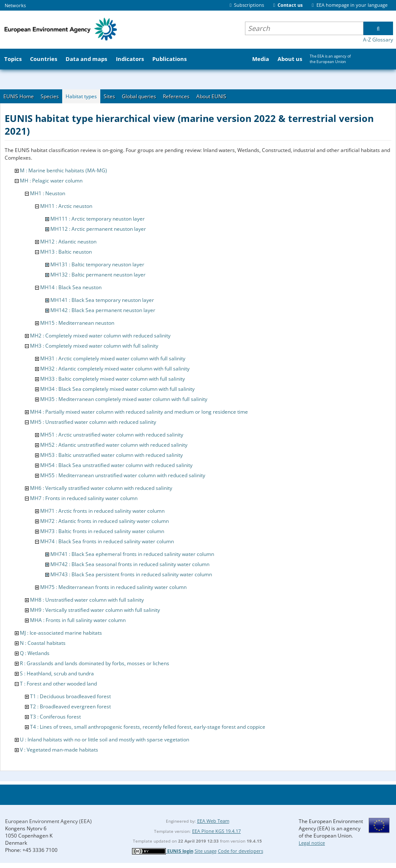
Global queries (139, 96)
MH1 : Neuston (48, 193)
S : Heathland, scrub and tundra (57, 673)
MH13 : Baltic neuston (66, 252)
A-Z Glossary (378, 40)
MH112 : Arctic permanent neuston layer (98, 229)
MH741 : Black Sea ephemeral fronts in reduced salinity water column (132, 554)
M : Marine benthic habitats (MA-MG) (63, 170)
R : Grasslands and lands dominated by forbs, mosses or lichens (95, 663)
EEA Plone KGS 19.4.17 (216, 831)
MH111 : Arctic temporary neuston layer (98, 219)
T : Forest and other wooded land (58, 684)
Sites (109, 96)
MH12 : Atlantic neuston (68, 242)
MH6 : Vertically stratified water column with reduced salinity (101, 488)
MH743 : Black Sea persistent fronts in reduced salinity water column (131, 574)
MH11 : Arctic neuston (66, 206)
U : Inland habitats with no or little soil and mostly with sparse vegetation (104, 739)
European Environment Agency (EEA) (48, 821)
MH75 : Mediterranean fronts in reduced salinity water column (113, 587)
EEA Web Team (213, 821)
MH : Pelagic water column (51, 181)
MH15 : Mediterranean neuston (77, 323)
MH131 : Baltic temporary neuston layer (97, 264)
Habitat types (81, 96)
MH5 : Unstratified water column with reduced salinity (93, 422)
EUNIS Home (19, 96)
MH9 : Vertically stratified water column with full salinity (95, 610)
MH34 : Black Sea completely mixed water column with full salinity (117, 389)
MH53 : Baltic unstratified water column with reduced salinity (111, 455)
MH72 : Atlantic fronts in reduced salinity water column (104, 521)
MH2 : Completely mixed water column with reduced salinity (100, 336)
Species (50, 96)
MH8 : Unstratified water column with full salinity (87, 600)
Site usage (206, 851)
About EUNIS (211, 96)
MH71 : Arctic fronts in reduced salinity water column (102, 511)
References (176, 96)
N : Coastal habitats (43, 643)
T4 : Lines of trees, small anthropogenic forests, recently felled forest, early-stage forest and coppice (148, 727)
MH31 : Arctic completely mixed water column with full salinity (113, 358)
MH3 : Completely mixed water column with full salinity (94, 346)
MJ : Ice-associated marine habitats (61, 633)
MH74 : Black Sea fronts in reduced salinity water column (107, 541)
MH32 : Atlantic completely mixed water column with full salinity (115, 369)
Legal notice (312, 843)
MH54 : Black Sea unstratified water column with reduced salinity (116, 465)
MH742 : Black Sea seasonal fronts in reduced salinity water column (130, 564)
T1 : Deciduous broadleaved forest (70, 696)
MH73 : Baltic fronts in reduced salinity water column (102, 531)
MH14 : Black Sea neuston (71, 287)
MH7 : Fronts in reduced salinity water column (84, 498)
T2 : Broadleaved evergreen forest (70, 706)
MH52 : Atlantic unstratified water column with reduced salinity (114, 445)
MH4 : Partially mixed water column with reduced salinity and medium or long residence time (139, 412)
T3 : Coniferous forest (55, 717)
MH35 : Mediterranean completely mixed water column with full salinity (124, 399)
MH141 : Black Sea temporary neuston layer (102, 300)
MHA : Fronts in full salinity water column (78, 620)
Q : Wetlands (35, 653)
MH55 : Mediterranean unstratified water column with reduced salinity (123, 475)
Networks (15, 5)
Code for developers (241, 851)
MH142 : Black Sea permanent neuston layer (103, 310)
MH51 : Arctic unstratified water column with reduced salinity (112, 435)
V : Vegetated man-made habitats (59, 750)
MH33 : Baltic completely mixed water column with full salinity (113, 379)
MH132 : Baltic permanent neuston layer (98, 275)
